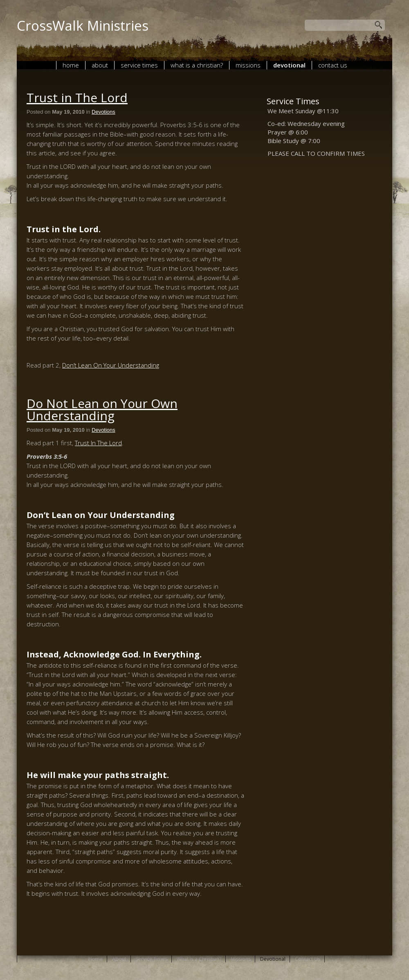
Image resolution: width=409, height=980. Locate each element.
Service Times (139, 65)
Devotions (103, 112)
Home (71, 65)
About (100, 65)
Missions (248, 65)
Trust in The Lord (77, 98)
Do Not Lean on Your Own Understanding (102, 409)
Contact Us (333, 65)
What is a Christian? (197, 65)
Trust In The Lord (98, 443)
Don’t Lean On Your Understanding (111, 365)
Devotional (289, 65)
